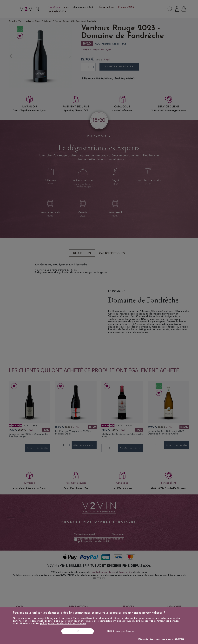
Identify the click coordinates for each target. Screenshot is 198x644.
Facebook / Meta (69, 618)
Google (51, 618)
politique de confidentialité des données (63, 624)
